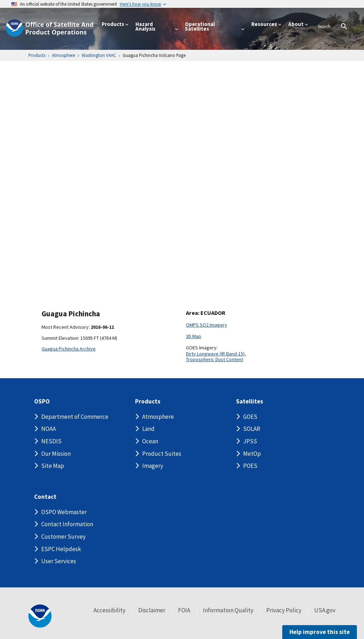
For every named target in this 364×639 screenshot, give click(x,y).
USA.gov (325, 610)
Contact (45, 497)
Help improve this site (320, 632)
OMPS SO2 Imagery (207, 325)
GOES (250, 417)
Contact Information (67, 524)
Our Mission (56, 454)
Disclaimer (152, 610)
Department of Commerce (75, 417)
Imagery (153, 466)
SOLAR (252, 429)
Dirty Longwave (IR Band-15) (215, 354)
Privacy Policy (284, 610)
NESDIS (51, 441)
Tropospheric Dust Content (215, 359)
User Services (59, 561)
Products (148, 402)
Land (148, 429)
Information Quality (228, 610)
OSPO (42, 402)
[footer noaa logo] (40, 616)
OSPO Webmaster (64, 512)
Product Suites (162, 454)
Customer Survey (63, 537)
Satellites (250, 402)
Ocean (150, 441)
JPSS (250, 441)
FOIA (184, 610)
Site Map (53, 466)
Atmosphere (158, 417)
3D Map (194, 336)
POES (250, 466)
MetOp (252, 454)
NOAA (49, 429)
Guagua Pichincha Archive (69, 349)
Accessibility (109, 610)
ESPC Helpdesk (61, 549)
